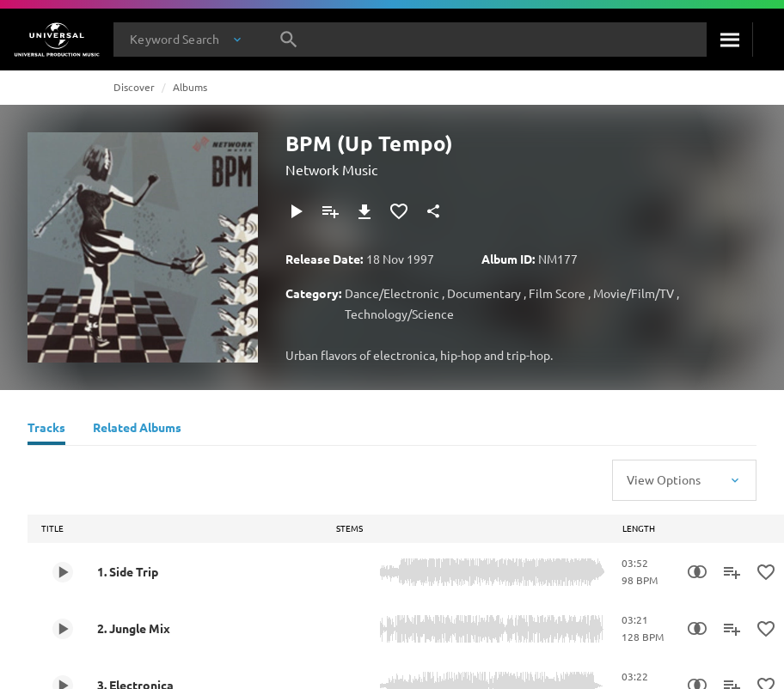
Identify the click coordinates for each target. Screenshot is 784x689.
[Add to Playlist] (330, 211)
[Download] (364, 211)
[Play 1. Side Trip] (63, 572)
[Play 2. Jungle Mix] (63, 629)
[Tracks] (46, 430)
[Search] (729, 40)
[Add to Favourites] (399, 211)
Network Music (331, 169)
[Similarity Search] (697, 572)
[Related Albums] (137, 430)
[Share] (433, 211)
